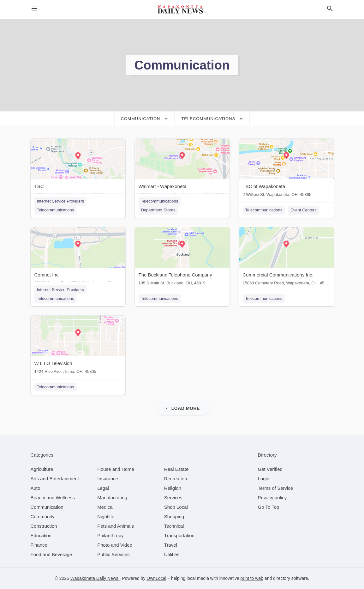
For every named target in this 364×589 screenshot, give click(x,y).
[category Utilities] (172, 554)
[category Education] (41, 535)
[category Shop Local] (176, 507)
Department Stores (158, 210)
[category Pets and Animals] (116, 526)
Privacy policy (272, 498)
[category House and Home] (116, 469)
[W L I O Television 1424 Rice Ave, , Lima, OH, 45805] (78, 346)
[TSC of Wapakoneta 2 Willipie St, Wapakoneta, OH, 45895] (286, 169)
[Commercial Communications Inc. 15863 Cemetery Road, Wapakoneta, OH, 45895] (286, 258)
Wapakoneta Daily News (95, 578)
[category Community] (43, 516)
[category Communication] (47, 507)
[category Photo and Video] (115, 545)
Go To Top (269, 507)
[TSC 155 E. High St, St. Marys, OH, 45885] (78, 169)
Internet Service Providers (61, 201)
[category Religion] (173, 488)
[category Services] (173, 498)
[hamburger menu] (34, 9)
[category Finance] (39, 545)
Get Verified (270, 469)
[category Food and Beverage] (51, 554)
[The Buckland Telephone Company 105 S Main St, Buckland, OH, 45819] (182, 258)
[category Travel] (171, 545)
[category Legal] (103, 488)
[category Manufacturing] (112, 498)
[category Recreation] (176, 479)
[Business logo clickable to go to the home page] (182, 9)
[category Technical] (174, 526)
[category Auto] (36, 488)
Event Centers (303, 210)
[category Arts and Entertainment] (55, 479)
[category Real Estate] (176, 469)
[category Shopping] (174, 516)
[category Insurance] (108, 479)
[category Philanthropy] (110, 535)
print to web (252, 578)
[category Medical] (105, 507)
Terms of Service (276, 488)
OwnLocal (156, 578)
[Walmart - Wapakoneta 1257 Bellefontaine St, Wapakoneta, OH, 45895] (182, 169)
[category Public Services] (113, 554)
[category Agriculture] (42, 469)
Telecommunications (56, 210)
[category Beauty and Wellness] (53, 498)
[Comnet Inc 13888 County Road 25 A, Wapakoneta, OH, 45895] (78, 258)
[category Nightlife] (106, 516)
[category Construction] (44, 526)
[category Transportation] (179, 535)
